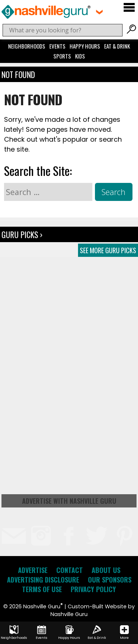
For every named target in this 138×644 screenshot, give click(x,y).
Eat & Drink (117, 46)
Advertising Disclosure (43, 580)
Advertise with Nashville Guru (69, 501)
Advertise (33, 570)
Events (57, 46)
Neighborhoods (27, 46)
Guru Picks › (22, 234)
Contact (70, 570)
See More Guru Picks (108, 250)
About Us (106, 570)
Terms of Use (42, 589)
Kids (80, 56)
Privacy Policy (93, 589)
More (124, 633)
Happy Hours (85, 46)
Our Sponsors (110, 580)
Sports (62, 56)
